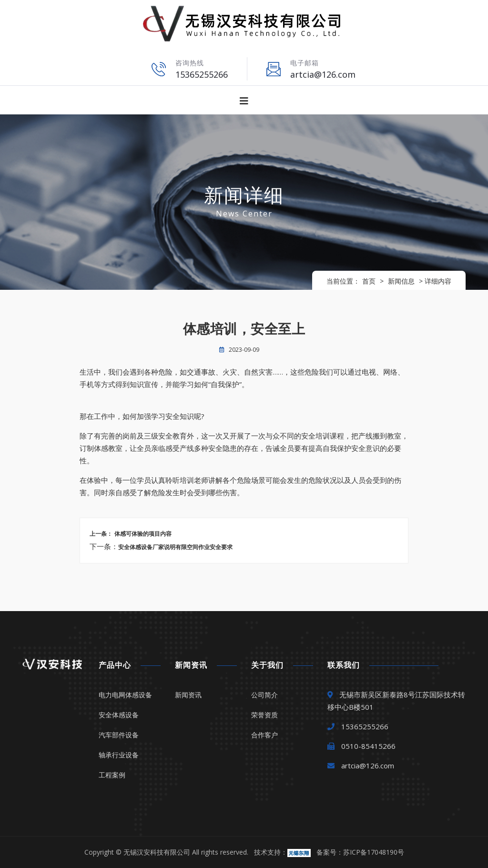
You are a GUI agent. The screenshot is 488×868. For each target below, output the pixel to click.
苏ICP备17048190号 (374, 852)
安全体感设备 (119, 715)
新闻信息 (401, 281)
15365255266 (202, 74)
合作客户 (264, 735)
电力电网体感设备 (125, 695)
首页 (369, 281)
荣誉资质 (264, 715)
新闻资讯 (188, 695)
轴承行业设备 (119, 755)
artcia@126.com (323, 74)
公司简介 (264, 695)
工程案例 (112, 775)
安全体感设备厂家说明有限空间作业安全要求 (175, 547)
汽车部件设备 (119, 735)
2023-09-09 (244, 350)
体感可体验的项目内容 (142, 534)
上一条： (101, 534)
